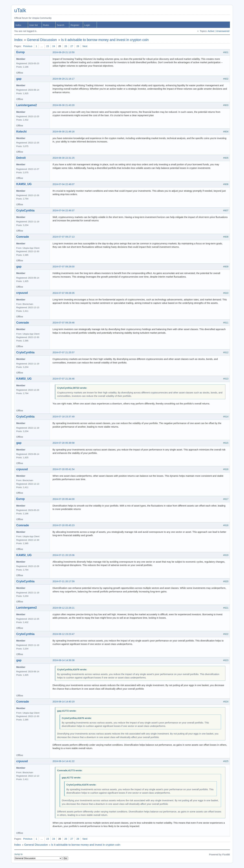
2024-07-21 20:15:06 (64, 555)
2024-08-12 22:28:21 (64, 608)
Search (61, 25)
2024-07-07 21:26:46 (64, 379)
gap (19, 79)
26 (66, 46)
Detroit (21, 158)
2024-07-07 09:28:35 (64, 293)
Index (18, 25)
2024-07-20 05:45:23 (64, 525)
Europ (21, 52)
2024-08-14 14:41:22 (64, 761)
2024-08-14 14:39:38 (64, 660)
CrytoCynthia (26, 210)
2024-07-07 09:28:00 (64, 267)
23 (48, 46)
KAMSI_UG (24, 184)
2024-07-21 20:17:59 (64, 581)
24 (54, 46)
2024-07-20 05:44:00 (64, 499)
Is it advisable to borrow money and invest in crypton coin (105, 40)
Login (87, 25)
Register (75, 25)
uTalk (20, 10)
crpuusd (22, 293)
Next (85, 46)
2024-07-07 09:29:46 (64, 323)
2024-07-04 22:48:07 (64, 184)
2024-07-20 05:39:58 (64, 443)
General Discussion (42, 40)
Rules (46, 25)
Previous (28, 46)
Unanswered (223, 31)
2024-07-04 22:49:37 (64, 210)
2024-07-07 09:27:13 (64, 237)
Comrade (23, 237)
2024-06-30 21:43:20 (64, 105)
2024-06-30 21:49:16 (64, 132)
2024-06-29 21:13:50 (64, 52)
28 (78, 46)
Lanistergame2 (27, 105)
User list (34, 25)
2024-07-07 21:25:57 (64, 352)
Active (211, 31)
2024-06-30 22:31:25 (64, 158)
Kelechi (22, 132)
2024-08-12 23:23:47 (64, 634)
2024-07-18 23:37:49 (64, 417)
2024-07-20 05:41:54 (64, 469)
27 (72, 46)
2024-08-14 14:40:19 (64, 702)
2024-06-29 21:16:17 (64, 79)
